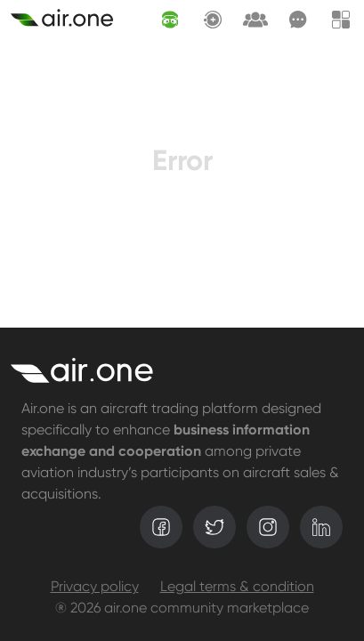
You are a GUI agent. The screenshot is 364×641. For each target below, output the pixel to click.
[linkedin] (321, 527)
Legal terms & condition (237, 588)
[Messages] (298, 20)
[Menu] (341, 20)
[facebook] (161, 527)
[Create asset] (62, 20)
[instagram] (268, 527)
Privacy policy (95, 588)
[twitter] (214, 527)
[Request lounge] (255, 20)
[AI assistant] (170, 20)
